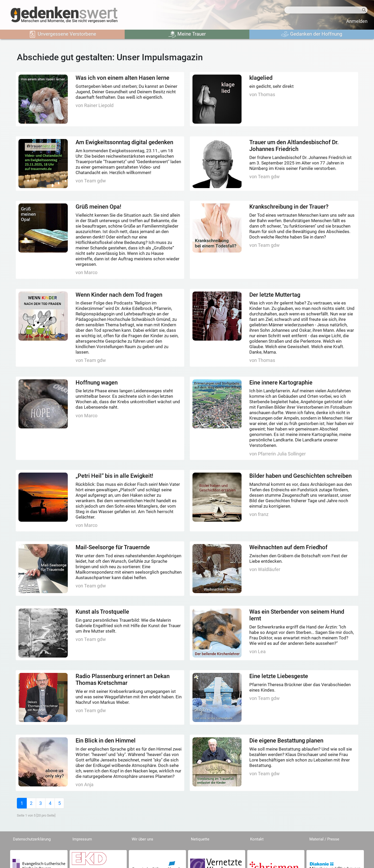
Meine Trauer (187, 34)
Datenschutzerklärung (32, 839)
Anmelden (357, 21)
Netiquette (200, 839)
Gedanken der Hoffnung (312, 34)
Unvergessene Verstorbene (62, 34)
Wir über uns (142, 839)
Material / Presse (324, 839)
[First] (22, 803)
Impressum (82, 839)
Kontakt (257, 839)
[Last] (59, 803)
